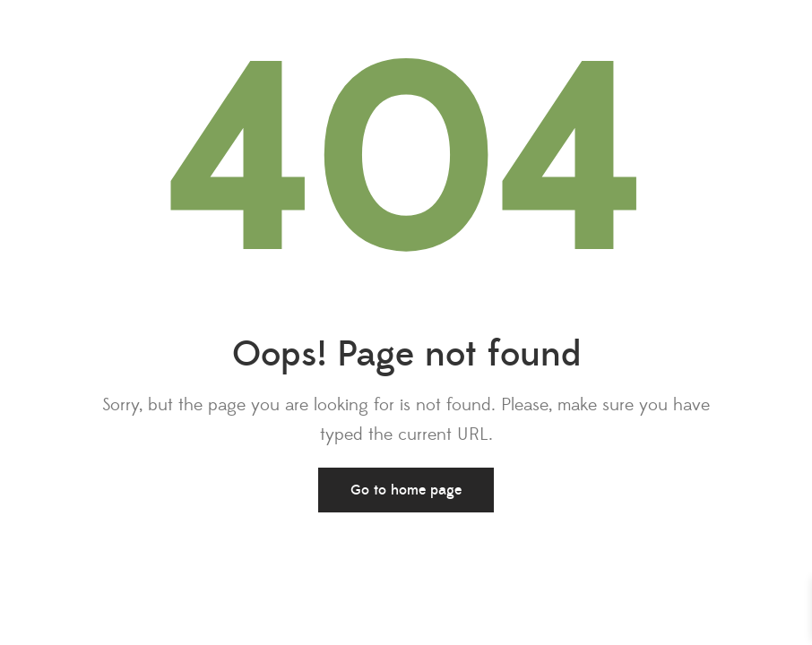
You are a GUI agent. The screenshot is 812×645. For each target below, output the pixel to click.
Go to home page (406, 490)
